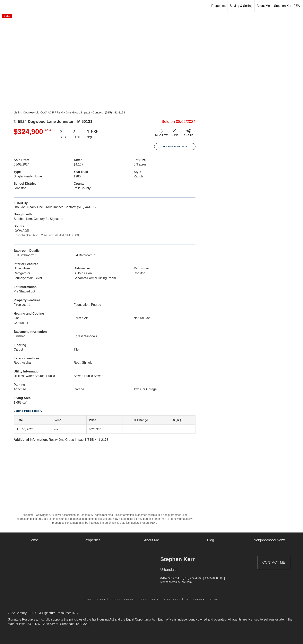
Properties (218, 6)
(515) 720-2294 (170, 578)
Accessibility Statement (160, 599)
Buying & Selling (241, 6)
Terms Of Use (95, 599)
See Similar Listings (175, 147)
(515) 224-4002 (192, 578)
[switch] (161, 134)
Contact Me (274, 562)
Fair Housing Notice (202, 599)
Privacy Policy (123, 599)
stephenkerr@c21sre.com (176, 582)
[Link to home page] (5, 6)
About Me (263, 6)
